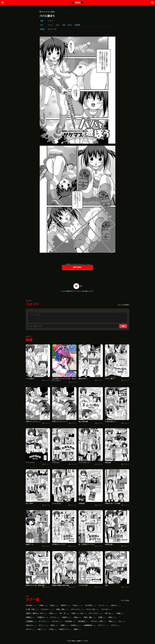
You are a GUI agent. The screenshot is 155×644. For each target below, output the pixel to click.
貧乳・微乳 (63, 609)
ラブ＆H (107, 609)
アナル (56, 617)
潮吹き (67, 617)
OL (123, 621)
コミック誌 (93, 609)
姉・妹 (110, 613)
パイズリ (45, 621)
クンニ (44, 625)
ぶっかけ (58, 621)
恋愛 (103, 617)
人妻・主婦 (33, 609)
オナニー (104, 625)
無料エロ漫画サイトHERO (80, 641)
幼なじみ (32, 625)
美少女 (70, 25)
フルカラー (48, 609)
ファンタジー (96, 613)
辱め (113, 617)
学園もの (43, 617)
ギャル (116, 625)
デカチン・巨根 (99, 621)
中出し (58, 25)
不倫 (53, 629)
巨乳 (55, 605)
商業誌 (53, 12)
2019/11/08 (52, 29)
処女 (54, 613)
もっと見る (126, 600)
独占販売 (84, 621)
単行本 (66, 605)
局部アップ (66, 629)
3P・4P (65, 613)
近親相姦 (77, 25)
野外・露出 (90, 617)
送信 (123, 326)
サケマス (50, 21)
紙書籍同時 (90, 625)
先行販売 (71, 621)
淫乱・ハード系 (80, 613)
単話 (64, 25)
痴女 (113, 621)
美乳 (78, 617)
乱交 (55, 625)
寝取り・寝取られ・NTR (37, 613)
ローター (50, 25)
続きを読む (77, 267)
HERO (78, 3)
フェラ (104, 605)
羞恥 (65, 625)
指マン (43, 629)
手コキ (31, 629)
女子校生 (91, 605)
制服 (121, 613)
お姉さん (77, 625)
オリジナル (78, 609)
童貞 (78, 629)
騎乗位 (31, 617)
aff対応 (32, 605)
